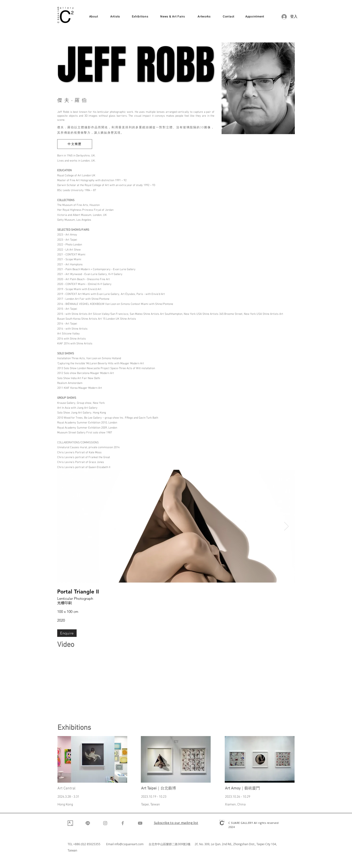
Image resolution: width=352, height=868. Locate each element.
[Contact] (229, 17)
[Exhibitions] (140, 17)
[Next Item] (286, 526)
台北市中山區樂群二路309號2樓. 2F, (174, 844)
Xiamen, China (235, 805)
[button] (176, 823)
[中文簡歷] (75, 144)
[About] (94, 17)
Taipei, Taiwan (151, 805)
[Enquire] (67, 633)
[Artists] (115, 17)
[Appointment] (255, 17)
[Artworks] (204, 17)
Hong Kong (65, 805)
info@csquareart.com (129, 844)
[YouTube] (140, 823)
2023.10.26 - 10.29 (238, 797)
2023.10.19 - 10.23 (154, 797)
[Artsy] (70, 823)
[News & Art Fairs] (173, 17)
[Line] (88, 823)
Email (110, 844)
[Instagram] (105, 823)
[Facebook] (123, 823)
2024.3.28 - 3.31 (68, 797)
